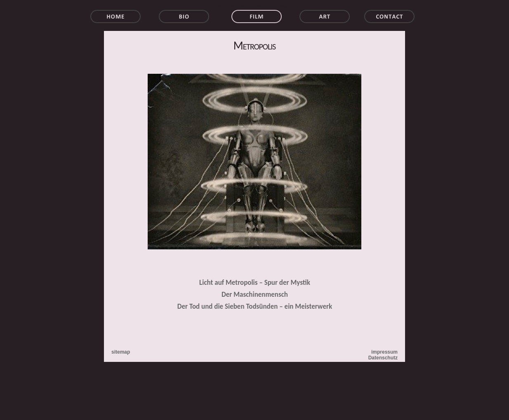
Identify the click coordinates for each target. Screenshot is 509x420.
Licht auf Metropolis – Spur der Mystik (255, 283)
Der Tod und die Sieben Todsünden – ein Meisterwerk (255, 306)
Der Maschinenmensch (255, 294)
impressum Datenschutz (383, 355)
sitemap (121, 352)
